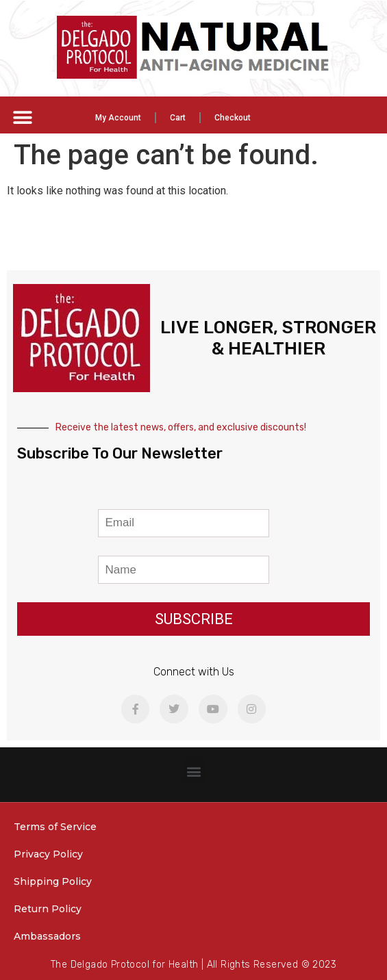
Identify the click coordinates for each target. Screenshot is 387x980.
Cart (178, 118)
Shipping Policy (53, 881)
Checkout (233, 118)
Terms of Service (55, 827)
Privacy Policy (48, 854)
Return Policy (48, 909)
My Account (118, 118)
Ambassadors (47, 936)
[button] (22, 117)
